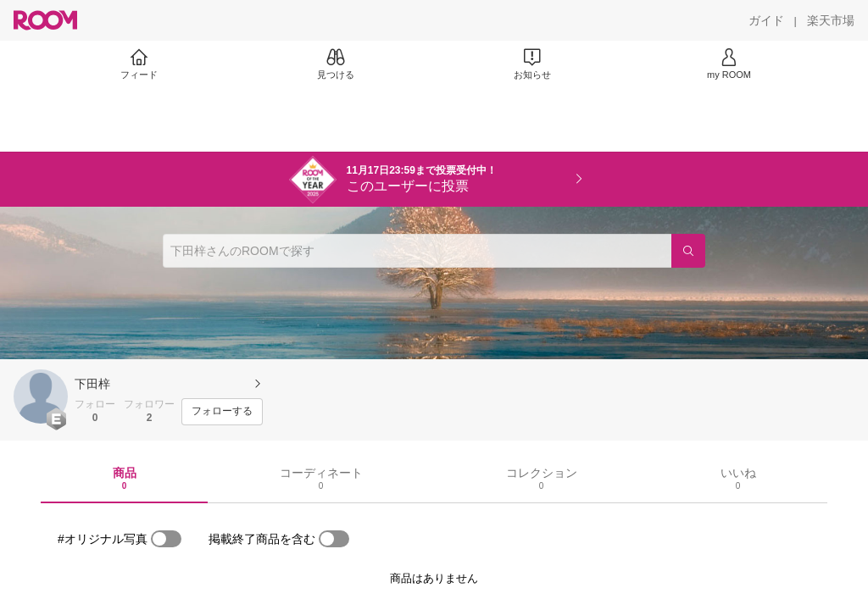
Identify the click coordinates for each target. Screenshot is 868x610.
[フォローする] (222, 412)
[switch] (166, 539)
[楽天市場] (831, 20)
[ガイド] (766, 20)
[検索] (688, 251)
